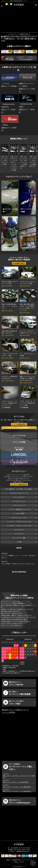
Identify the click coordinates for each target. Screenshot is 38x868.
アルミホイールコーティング (19, 493)
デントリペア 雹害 (19, 538)
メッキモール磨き (19, 513)
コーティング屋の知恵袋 (17, 693)
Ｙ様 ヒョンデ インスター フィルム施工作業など (17, 787)
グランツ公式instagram (17, 801)
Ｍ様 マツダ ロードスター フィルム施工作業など (17, 791)
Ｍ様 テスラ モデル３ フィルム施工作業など (16, 782)
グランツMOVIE (13, 683)
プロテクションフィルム (19, 518)
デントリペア (19, 534)
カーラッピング (19, 530)
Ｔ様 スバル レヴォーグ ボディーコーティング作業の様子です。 (23, 162)
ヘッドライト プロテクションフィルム (19, 522)
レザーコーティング (19, 505)
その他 (19, 542)
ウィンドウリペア (19, 497)
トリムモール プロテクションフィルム (19, 526)
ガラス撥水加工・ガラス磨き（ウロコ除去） (19, 489)
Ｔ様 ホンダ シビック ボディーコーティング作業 (4, 160)
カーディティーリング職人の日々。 (18, 767)
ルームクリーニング (19, 501)
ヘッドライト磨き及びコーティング (19, 509)
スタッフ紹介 (13, 702)
